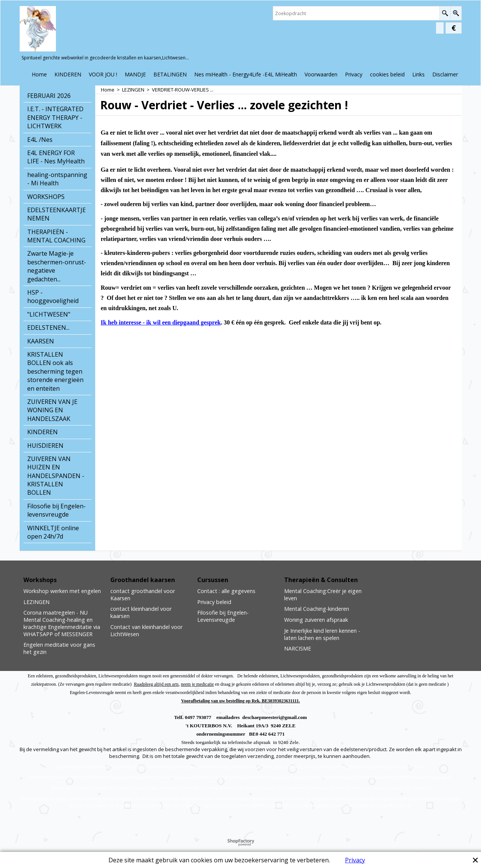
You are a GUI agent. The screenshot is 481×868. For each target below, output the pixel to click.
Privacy (355, 860)
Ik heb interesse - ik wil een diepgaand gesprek (161, 322)
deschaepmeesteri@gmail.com (275, 717)
